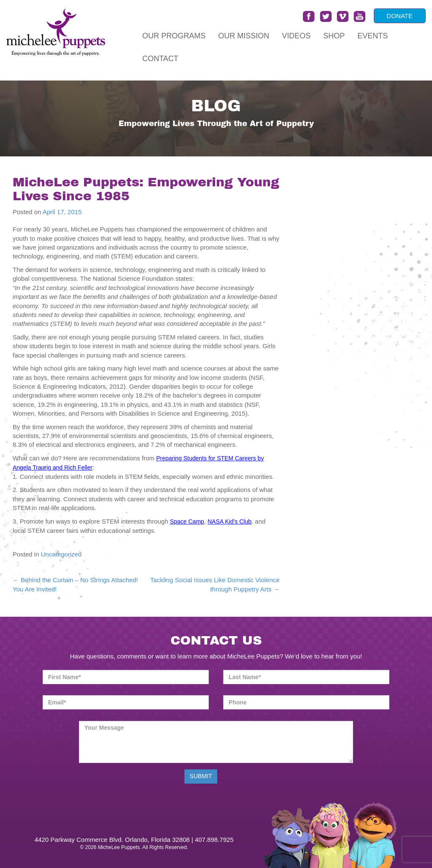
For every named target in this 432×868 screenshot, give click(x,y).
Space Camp (187, 521)
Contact (160, 59)
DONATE (400, 16)
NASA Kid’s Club (229, 521)
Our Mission (244, 36)
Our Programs (174, 36)
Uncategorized (61, 554)
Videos (296, 36)
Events (373, 36)
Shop (334, 36)
